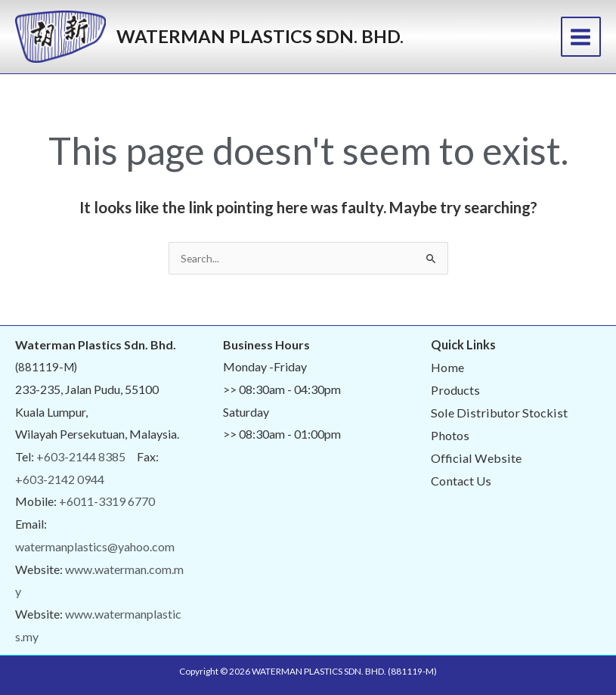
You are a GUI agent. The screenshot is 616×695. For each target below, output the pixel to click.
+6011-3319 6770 (107, 501)
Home (447, 367)
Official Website (476, 458)
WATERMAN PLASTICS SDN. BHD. (260, 36)
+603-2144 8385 (81, 456)
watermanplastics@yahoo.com (95, 546)
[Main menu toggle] (581, 37)
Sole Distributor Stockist (499, 413)
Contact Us (461, 481)
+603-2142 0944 (60, 479)
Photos (450, 435)
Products (455, 390)
